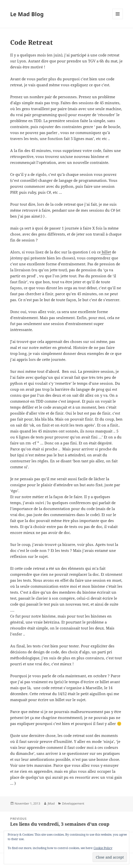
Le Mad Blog (27, 14)
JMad (51, 803)
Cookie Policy (103, 848)
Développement (73, 803)
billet (106, 252)
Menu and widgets (118, 19)
